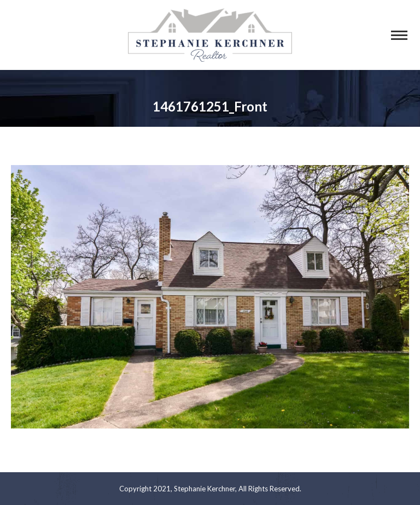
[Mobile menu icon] (399, 35)
